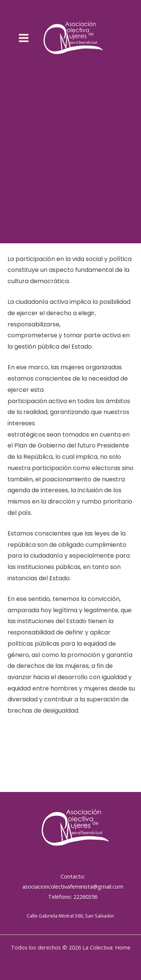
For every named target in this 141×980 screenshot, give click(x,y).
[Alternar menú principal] (24, 38)
